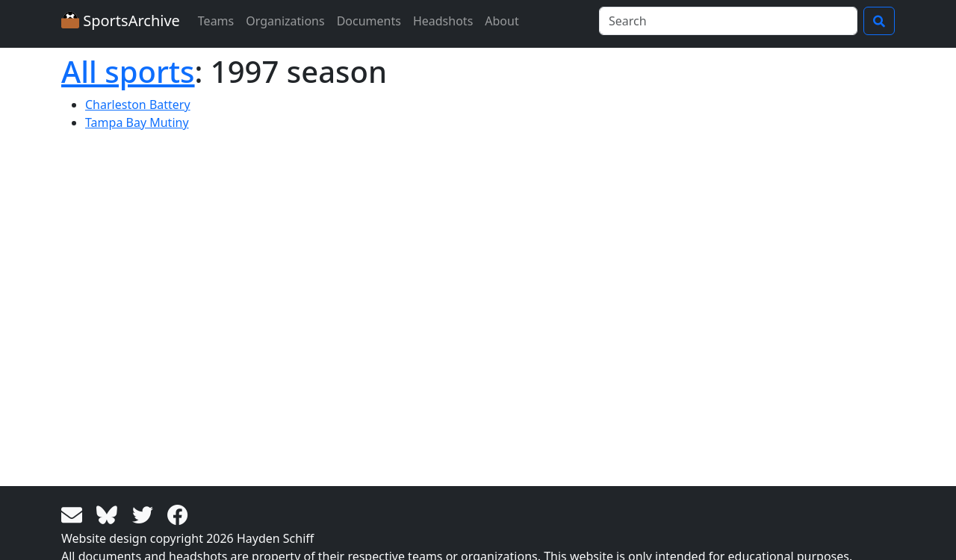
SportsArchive (121, 21)
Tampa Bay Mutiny (137, 122)
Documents (369, 21)
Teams (216, 21)
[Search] (728, 21)
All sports (128, 71)
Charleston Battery (138, 105)
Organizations (285, 21)
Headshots (443, 21)
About (502, 21)
